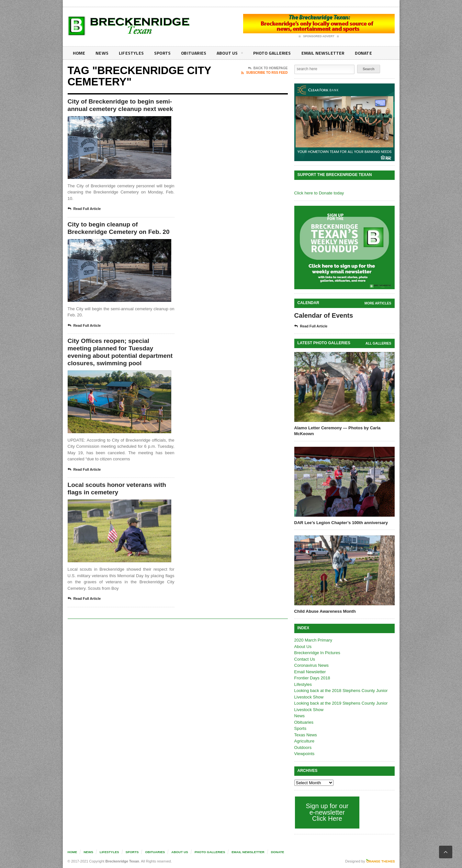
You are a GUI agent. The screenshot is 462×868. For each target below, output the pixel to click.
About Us (229, 54)
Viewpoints (304, 754)
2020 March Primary (313, 640)
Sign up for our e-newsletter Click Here (327, 812)
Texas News (306, 735)
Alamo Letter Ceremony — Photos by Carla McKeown (337, 431)
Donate (362, 53)
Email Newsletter (322, 53)
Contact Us (305, 659)
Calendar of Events (324, 315)
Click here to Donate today (319, 193)
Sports (162, 53)
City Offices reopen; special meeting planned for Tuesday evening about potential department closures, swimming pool (117, 366)
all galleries (378, 343)
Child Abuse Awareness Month (325, 611)
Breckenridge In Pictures (317, 653)
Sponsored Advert (319, 37)
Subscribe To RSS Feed (264, 73)
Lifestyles (131, 53)
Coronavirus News (311, 665)
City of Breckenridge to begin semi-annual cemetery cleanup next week (115, 110)
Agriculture (304, 741)
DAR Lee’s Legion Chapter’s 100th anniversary (341, 523)
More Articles (378, 303)
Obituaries (193, 53)
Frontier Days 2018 (312, 678)
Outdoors (303, 747)
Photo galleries (271, 53)
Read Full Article (85, 218)
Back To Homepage (268, 68)
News (102, 53)
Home (79, 53)
